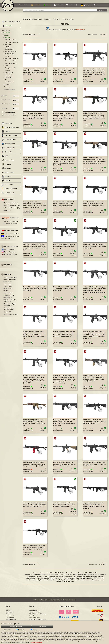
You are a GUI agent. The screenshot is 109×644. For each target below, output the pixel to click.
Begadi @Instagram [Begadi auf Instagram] (10, 254)
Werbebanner (8, 299)
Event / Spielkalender (12, 207)
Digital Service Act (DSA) (11, 316)
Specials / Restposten (9, 191)
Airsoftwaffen (47, 21)
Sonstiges (6, 182)
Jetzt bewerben (9, 240)
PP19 (7, 67)
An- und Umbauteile (9, 141)
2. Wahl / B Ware (8, 195)
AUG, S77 (8, 72)
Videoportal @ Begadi (10, 256)
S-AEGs (64, 21)
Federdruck (7, 89)
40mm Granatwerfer (10, 91)
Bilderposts (7, 212)
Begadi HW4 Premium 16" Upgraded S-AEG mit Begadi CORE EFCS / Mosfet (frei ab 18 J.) (64, 291)
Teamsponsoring (9, 297)
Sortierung (26, 36)
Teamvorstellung (11, 205)
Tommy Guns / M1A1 (11, 70)
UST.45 (7, 49)
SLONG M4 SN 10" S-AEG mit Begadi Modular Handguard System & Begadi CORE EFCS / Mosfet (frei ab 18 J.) (64, 507)
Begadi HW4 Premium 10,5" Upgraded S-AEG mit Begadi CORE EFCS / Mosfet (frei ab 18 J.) (95, 248)
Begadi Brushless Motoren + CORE (9, 311)
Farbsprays (6, 178)
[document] (54, 632)
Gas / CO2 (7, 86)
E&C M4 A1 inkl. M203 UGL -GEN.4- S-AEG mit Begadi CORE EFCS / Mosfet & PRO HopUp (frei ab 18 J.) (95, 424)
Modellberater (80, 32)
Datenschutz (9, 616)
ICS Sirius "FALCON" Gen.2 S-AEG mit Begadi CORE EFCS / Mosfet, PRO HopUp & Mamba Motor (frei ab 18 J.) (94, 206)
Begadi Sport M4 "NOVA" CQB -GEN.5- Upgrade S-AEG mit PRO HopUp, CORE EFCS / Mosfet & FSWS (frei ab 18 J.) (34, 507)
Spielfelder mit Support (11, 225)
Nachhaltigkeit (8, 314)
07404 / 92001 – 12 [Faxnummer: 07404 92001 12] (38, 620)
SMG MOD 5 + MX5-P (11, 53)
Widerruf (8, 267)
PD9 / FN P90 (9, 79)
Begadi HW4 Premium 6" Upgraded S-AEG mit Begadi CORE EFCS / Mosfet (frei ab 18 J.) (64, 248)
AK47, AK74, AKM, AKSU (12, 44)
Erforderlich (7, 630)
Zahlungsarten (8, 284)
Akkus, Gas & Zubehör (10, 137)
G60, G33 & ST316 (10, 42)
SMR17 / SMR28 (10, 56)
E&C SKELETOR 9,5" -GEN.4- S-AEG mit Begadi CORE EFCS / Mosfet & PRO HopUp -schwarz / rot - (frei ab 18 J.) (34, 466)
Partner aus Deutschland (12, 236)
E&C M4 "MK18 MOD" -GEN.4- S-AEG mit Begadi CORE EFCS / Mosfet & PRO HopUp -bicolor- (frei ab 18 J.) (64, 466)
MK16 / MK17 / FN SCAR (12, 60)
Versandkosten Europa (11, 279)
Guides (6, 293)
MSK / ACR (8, 46)
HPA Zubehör (7, 154)
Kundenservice (8, 295)
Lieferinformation (11, 618)
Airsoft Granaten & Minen (10, 129)
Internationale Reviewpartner (13, 238)
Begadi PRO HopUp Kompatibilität (10, 307)
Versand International (10, 281)
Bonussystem (8, 286)
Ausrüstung (6, 170)
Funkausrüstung (8, 186)
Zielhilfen (6, 158)
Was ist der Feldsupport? (11, 223)
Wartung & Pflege (8, 150)
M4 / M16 (8, 39)
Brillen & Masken (8, 174)
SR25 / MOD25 (9, 51)
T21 (6, 82)
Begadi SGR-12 (9, 84)
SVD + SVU (8, 77)
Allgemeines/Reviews (12, 210)
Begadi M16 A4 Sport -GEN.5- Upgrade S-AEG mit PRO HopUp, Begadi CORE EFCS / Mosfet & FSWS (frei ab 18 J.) (34, 549)
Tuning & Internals (8, 146)
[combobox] (60, 12)
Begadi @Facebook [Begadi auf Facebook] (10, 251)
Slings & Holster (8, 162)
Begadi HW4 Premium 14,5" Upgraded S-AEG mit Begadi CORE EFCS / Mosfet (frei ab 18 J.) (34, 291)
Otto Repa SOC (9, 75)
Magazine (6, 133)
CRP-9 (7, 58)
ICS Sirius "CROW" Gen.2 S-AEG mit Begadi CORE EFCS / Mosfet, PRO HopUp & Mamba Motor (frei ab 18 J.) (64, 206)
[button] (85, 7)
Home (40, 21)
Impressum (9, 612)
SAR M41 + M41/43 (10, 63)
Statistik (35, 630)
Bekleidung (6, 166)
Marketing (21, 630)
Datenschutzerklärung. (37, 642)
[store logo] (8, 7)
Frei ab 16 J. (7, 32)
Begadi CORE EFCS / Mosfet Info (11, 302)
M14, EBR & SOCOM (11, 65)
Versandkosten (56, 602)
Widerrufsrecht (8, 290)
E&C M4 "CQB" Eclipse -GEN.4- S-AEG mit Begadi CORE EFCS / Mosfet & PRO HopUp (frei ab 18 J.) (95, 466)
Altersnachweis (9, 288)
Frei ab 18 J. (56, 21)
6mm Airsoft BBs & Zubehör (11, 24)
